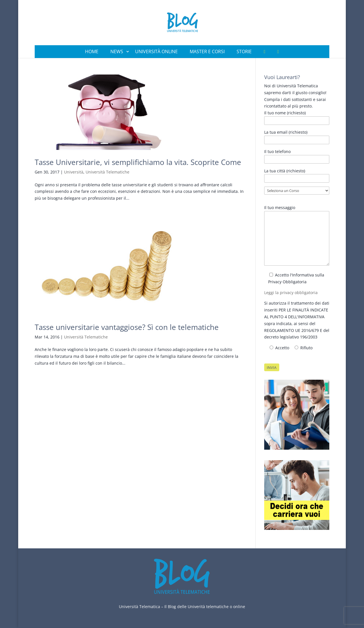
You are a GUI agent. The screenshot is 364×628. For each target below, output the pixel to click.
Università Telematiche (107, 172)
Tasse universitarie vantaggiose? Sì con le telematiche (127, 327)
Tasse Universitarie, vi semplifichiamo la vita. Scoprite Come (138, 162)
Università (74, 172)
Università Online (156, 51)
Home (92, 51)
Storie (244, 51)
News (117, 51)
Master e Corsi (207, 51)
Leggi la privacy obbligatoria (291, 293)
